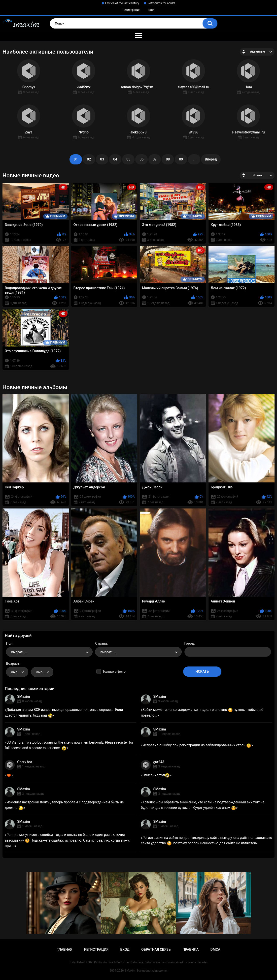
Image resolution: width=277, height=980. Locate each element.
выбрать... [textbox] (19, 652)
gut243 (159, 762)
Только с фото (114, 671)
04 (115, 159)
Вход (151, 10)
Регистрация (132, 10)
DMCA (215, 949)
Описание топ (156, 775)
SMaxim (23, 696)
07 (155, 159)
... (194, 159)
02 (89, 159)
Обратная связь (156, 949)
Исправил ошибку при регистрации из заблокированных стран (197, 745)
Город (189, 643)
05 (128, 159)
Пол (9, 643)
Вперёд (211, 159)
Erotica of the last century (122, 3)
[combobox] (49, 652)
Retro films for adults (161, 3)
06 (141, 159)
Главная (64, 949)
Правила (190, 949)
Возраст (13, 664)
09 (181, 159)
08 (168, 159)
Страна (101, 643)
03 (102, 159)
